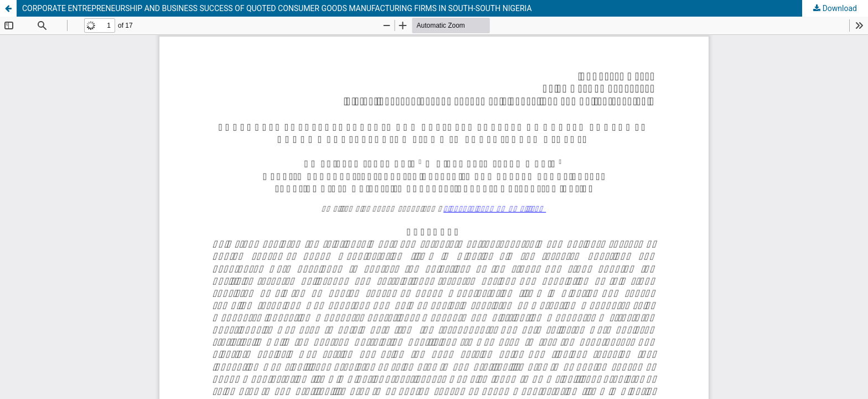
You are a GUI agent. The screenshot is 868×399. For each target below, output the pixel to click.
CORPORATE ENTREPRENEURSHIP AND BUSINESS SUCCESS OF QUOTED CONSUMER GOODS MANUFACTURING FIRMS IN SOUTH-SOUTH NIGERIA (277, 8)
